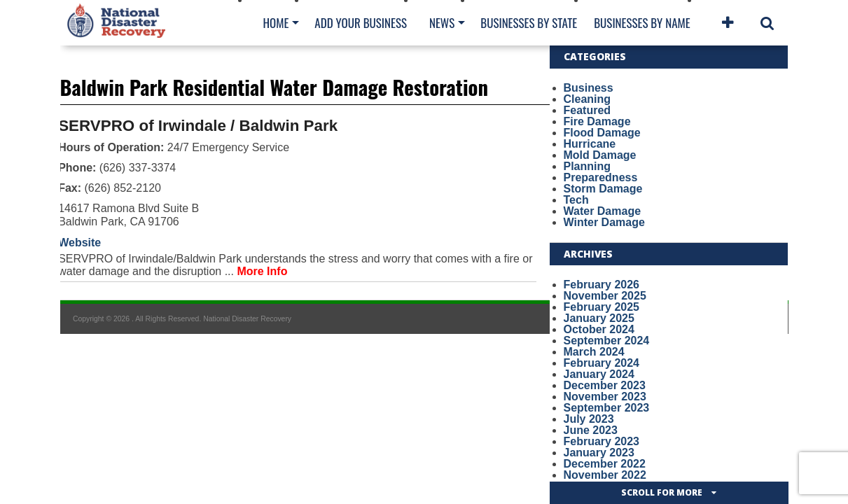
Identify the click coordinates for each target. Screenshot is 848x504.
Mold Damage (600, 155)
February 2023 (602, 441)
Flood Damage (602, 133)
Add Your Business (361, 23)
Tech (576, 200)
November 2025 (605, 296)
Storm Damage (603, 189)
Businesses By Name (642, 23)
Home (276, 23)
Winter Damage (604, 222)
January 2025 (599, 318)
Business (589, 88)
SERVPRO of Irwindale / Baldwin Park (198, 126)
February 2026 (602, 285)
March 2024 (594, 352)
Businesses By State (529, 23)
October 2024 (599, 329)
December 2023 (605, 385)
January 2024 (599, 374)
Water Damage (603, 211)
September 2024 (607, 341)
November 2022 (605, 475)
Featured (588, 110)
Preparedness (601, 177)
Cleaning (588, 99)
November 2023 (605, 397)
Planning (588, 166)
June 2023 (591, 430)
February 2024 (602, 363)
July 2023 (589, 419)
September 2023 (607, 408)
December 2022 (605, 464)
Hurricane (590, 144)
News (442, 23)
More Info (262, 271)
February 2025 (602, 307)
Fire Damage (597, 121)
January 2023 (599, 453)
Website (79, 243)
